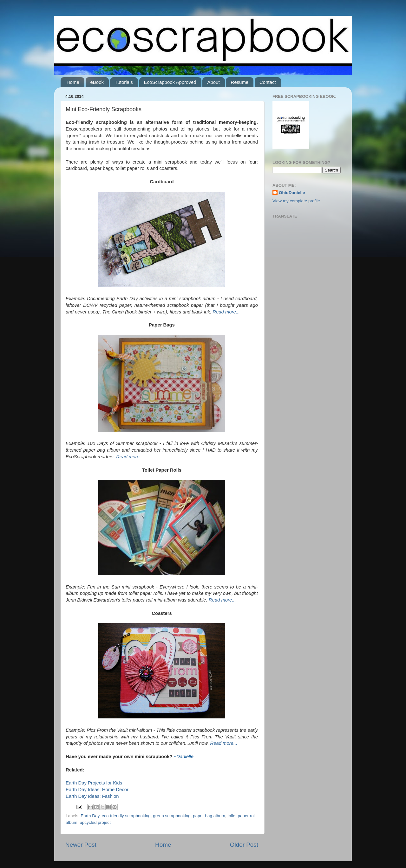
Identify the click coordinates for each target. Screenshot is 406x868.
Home (73, 82)
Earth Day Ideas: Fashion (92, 796)
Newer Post (81, 845)
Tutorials (124, 82)
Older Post (244, 845)
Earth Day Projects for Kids (94, 783)
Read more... (226, 312)
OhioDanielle (292, 193)
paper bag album (209, 816)
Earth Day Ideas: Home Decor (97, 790)
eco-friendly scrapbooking (126, 816)
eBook (97, 82)
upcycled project (95, 822)
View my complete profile (296, 201)
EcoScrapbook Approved (170, 82)
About (213, 82)
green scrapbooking (172, 816)
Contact (268, 82)
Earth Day (90, 816)
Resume (239, 82)
